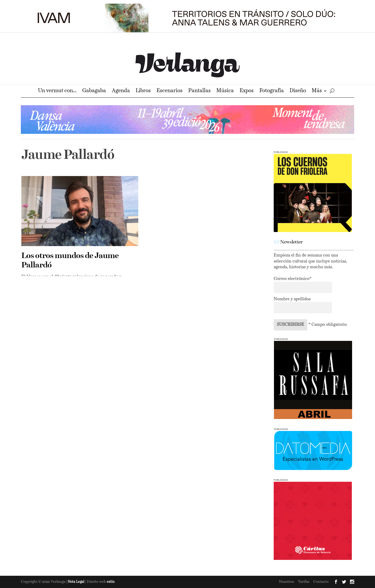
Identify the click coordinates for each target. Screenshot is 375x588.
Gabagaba (94, 91)
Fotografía (272, 91)
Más (317, 91)
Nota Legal (76, 582)
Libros (143, 91)
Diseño (298, 91)
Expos (247, 91)
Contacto (321, 582)
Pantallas (199, 91)
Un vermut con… (57, 91)
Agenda (121, 91)
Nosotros (286, 582)
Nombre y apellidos (292, 299)
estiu (111, 582)
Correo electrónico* (293, 279)
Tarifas (304, 582)
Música (225, 91)
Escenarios (170, 91)
